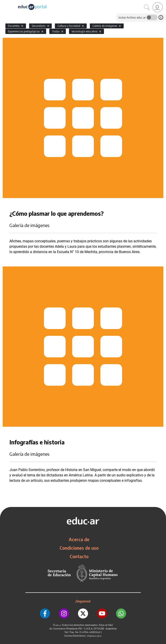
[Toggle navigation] (4, 2)
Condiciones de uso (79, 548)
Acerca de (79, 539)
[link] (158, 7)
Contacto (79, 556)
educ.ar (58, 625)
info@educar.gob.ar (94, 636)
